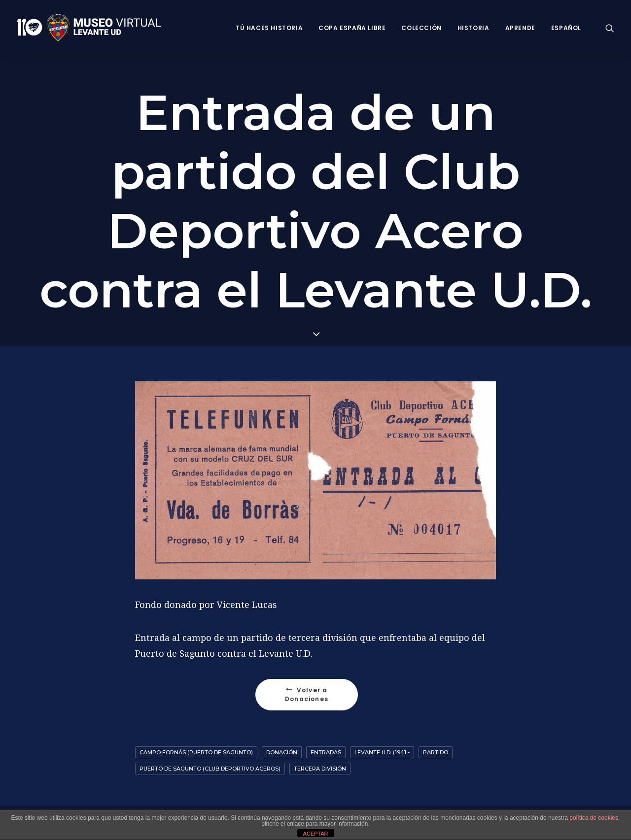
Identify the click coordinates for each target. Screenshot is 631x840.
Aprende (520, 28)
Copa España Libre (352, 28)
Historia (473, 28)
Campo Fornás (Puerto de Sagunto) (196, 752)
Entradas (326, 752)
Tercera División (320, 769)
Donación (282, 752)
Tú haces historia (269, 28)
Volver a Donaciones (307, 694)
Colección (421, 28)
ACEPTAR (315, 834)
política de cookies (594, 818)
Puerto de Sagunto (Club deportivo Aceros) (210, 769)
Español (566, 28)
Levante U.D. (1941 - (382, 752)
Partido (436, 752)
